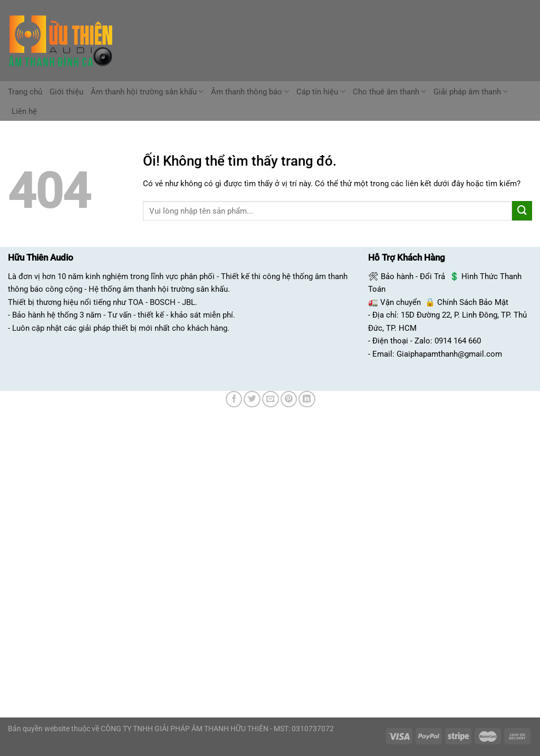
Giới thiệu (66, 92)
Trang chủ (25, 92)
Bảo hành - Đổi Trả (413, 276)
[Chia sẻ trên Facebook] (234, 399)
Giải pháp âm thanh (471, 92)
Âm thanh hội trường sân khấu (147, 92)
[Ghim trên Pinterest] (289, 399)
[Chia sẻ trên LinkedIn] (307, 399)
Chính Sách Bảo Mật (473, 302)
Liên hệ (24, 111)
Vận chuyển (401, 302)
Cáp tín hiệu (321, 92)
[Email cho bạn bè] (271, 399)
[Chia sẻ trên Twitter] (252, 399)
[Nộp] (522, 211)
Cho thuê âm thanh (389, 92)
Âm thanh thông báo (250, 92)
